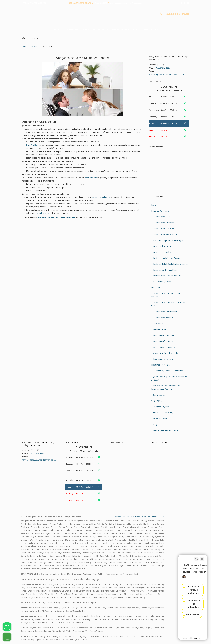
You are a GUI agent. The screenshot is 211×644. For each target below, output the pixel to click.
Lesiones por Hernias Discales (166, 270)
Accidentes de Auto (162, 217)
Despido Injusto (160, 329)
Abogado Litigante (161, 407)
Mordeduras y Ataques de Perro (167, 276)
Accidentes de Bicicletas (164, 223)
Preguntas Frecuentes (161, 365)
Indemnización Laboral (163, 359)
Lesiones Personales (160, 211)
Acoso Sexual (159, 324)
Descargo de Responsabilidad (166, 430)
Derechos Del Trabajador (164, 347)
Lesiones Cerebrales (162, 252)
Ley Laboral (35, 46)
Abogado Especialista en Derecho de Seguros (168, 304)
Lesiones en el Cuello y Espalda (167, 258)
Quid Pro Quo (32, 145)
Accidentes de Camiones (164, 229)
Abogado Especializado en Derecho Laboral (168, 295)
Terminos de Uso (122, 517)
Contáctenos (157, 401)
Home (24, 46)
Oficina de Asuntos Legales (165, 413)
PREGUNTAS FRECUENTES (34, 3)
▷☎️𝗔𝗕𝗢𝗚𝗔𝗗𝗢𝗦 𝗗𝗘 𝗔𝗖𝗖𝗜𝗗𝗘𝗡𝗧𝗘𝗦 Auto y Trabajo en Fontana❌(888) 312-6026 (105, 17)
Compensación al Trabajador (166, 353)
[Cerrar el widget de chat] (202, 558)
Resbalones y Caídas (162, 282)
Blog (155, 424)
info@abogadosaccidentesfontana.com (126, 3)
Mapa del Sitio (158, 517)
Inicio (154, 205)
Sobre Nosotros (160, 418)
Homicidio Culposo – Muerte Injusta (169, 240)
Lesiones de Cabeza (162, 246)
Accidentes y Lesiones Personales (168, 371)
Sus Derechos (159, 395)
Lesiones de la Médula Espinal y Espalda (171, 264)
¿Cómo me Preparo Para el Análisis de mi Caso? (169, 378)
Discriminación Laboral (163, 341)
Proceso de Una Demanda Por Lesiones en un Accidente (166, 387)
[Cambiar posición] (196, 558)
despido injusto (43, 213)
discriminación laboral (101, 197)
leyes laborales (91, 178)
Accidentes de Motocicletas (165, 234)
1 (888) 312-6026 (100, 3)
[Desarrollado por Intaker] (188, 638)
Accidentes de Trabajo (163, 318)
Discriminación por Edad (164, 335)
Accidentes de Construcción (165, 312)
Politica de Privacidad (141, 517)
